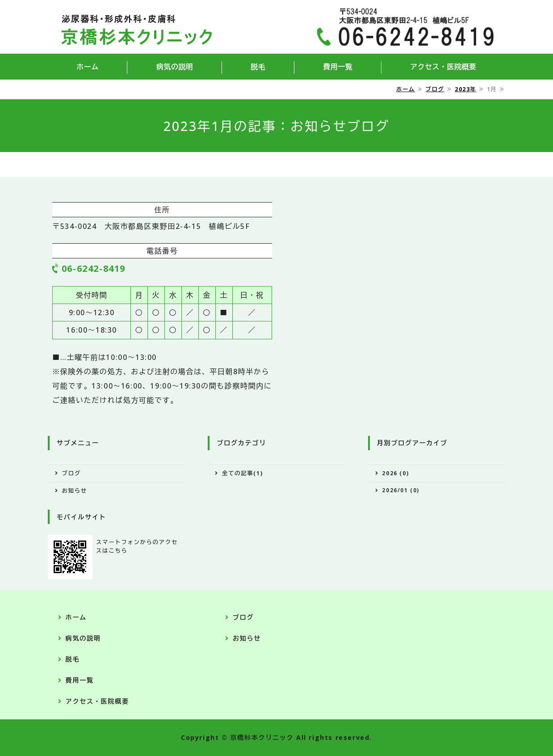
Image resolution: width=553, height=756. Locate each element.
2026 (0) (395, 473)
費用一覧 (338, 67)
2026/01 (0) (401, 490)
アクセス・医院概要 (443, 67)
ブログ (435, 89)
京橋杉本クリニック (262, 737)
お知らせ (75, 491)
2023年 (465, 89)
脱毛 (258, 67)
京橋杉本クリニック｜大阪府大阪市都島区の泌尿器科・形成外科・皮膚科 (137, 27)
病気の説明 (175, 67)
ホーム (87, 67)
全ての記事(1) (242, 473)
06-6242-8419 (94, 268)
